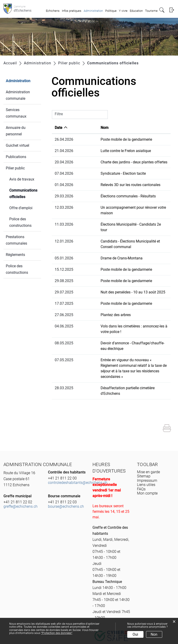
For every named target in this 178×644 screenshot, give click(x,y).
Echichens (53, 11)
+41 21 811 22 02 (18, 469)
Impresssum (147, 447)
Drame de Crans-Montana (100, 247)
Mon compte (147, 460)
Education (136, 11)
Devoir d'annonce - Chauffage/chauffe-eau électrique (122, 326)
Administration (93, 11)
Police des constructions (20, 222)
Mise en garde (148, 439)
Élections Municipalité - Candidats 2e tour (113, 219)
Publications (16, 157)
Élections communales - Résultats (106, 196)
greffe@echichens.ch (21, 473)
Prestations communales (16, 240)
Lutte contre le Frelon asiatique (104, 151)
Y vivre (123, 11)
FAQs (141, 456)
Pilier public (15, 168)
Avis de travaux (22, 179)
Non (154, 634)
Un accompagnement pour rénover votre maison (118, 207)
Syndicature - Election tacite (101, 173)
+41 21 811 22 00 (62, 445)
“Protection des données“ (57, 633)
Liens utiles (146, 451)
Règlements (15, 255)
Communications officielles (25, 194)
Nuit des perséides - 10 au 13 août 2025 (111, 281)
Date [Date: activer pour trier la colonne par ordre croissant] (59, 128)
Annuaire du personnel (16, 131)
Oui (135, 634)
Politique (111, 11)
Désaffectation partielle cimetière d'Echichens (116, 360)
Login (172, 10)
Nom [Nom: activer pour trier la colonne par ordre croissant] (83, 128)
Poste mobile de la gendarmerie (105, 139)
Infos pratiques (72, 11)
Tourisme (151, 11)
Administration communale (18, 95)
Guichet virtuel (17, 145)
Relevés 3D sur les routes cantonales (109, 185)
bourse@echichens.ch (66, 473)
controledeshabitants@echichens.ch (78, 449)
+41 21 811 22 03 (62, 469)
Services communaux (16, 113)
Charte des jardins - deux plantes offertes (112, 162)
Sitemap (144, 443)
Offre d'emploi (21, 208)
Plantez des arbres (94, 304)
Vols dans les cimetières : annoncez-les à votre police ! (123, 315)
